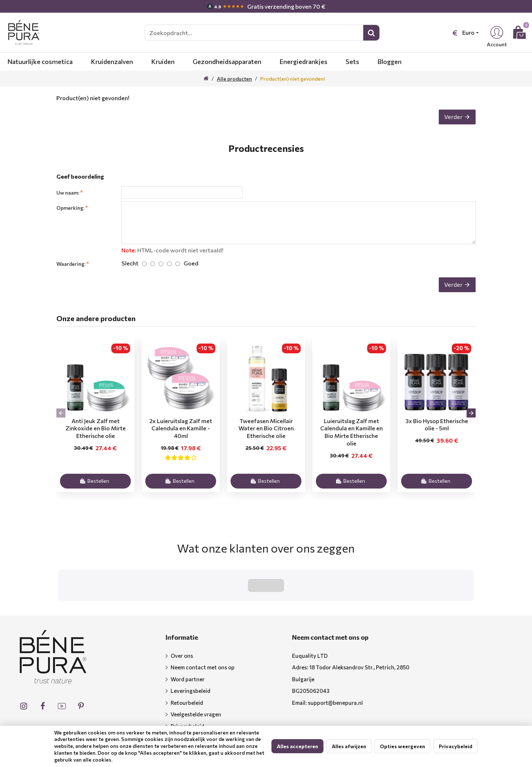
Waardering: (71, 266)
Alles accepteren (297, 746)
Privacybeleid (456, 746)
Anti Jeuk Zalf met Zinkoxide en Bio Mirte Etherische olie (96, 438)
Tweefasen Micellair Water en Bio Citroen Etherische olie (266, 438)
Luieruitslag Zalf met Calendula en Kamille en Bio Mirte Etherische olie (351, 442)
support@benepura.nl (335, 683)
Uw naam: (68, 200)
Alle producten (234, 79)
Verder (450, 120)
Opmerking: (70, 215)
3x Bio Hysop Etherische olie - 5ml (437, 434)
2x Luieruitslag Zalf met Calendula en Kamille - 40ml (181, 438)
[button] (61, 423)
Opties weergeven (402, 746)
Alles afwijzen (349, 746)
